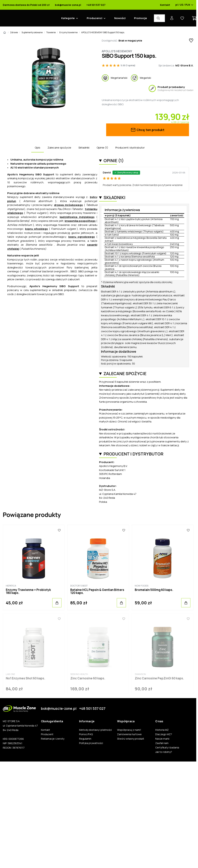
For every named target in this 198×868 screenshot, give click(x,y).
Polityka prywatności (91, 743)
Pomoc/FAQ (86, 734)
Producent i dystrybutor (130, 148)
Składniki (84, 148)
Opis (38, 148)
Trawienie (51, 32)
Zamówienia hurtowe (129, 734)
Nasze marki (162, 739)
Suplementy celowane (32, 32)
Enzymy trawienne (68, 32)
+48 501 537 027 (96, 5)
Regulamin (85, 739)
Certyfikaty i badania (167, 748)
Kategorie (68, 18)
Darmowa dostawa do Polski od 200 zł (26, 5)
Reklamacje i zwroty (53, 739)
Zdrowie (14, 32)
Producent (47, 734)
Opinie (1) (102, 148)
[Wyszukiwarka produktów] (159, 18)
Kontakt (165, 5)
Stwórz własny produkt (131, 739)
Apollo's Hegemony (117, 51)
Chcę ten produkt (147, 130)
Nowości (120, 18)
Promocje (141, 18)
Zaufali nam (162, 743)
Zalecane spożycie (59, 148)
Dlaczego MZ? (164, 734)
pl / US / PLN (184, 5)
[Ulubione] (59, 530)
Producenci (94, 18)
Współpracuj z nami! (129, 730)
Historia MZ (162, 730)
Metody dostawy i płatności (95, 730)
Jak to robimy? (164, 752)
